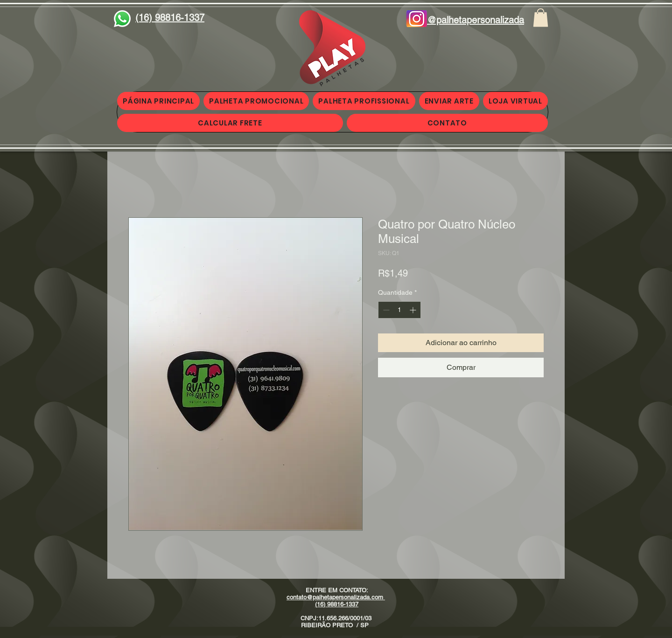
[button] (541, 17)
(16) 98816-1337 (337, 604)
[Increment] (414, 310)
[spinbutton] (399, 310)
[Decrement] (385, 310)
